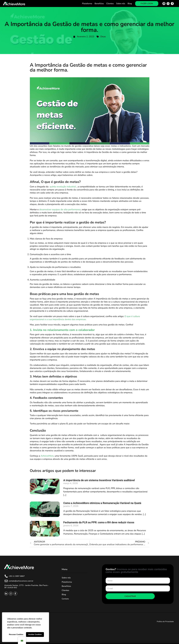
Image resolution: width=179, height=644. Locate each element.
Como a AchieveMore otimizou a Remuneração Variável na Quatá (102, 503)
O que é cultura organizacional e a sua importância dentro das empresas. (85, 318)
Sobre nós (121, 4)
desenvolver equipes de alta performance (60, 209)
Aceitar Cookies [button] (35, 634)
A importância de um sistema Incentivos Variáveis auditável (99, 480)
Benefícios (99, 4)
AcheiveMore (47, 456)
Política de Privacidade (165, 622)
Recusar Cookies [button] (16, 634)
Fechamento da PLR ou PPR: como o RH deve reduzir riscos (99, 522)
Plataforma (87, 4)
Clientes (110, 4)
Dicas (103, 37)
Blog (130, 4)
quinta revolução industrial (63, 187)
